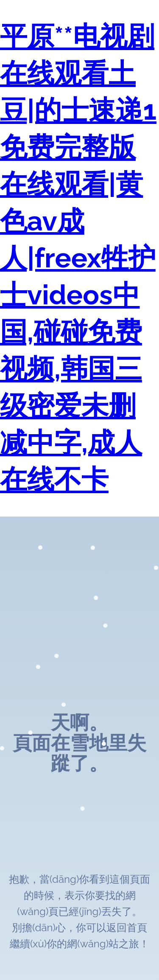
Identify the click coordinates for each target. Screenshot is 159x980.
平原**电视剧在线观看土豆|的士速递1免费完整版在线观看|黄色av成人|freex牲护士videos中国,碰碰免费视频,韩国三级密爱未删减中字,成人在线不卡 (78, 258)
